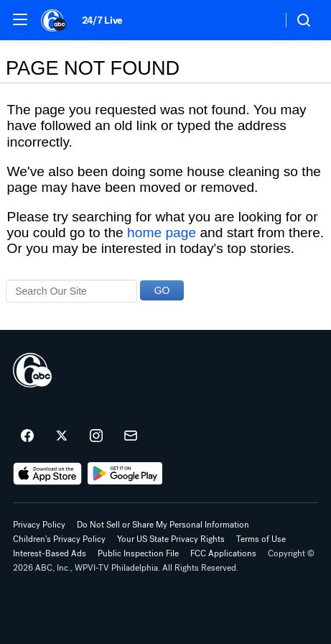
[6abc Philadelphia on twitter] (62, 436)
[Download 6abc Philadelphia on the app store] (47, 474)
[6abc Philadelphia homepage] (54, 20)
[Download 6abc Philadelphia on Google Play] (125, 474)
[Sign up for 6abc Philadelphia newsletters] (131, 436)
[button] (20, 19)
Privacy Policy (39, 525)
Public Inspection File (138, 553)
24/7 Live (102, 20)
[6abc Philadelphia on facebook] (27, 436)
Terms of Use (261, 539)
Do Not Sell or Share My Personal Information (163, 525)
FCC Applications (223, 553)
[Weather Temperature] (260, 20)
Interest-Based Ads (50, 553)
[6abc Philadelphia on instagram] (96, 436)
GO (162, 290)
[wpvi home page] (32, 370)
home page (162, 233)
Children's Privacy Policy (59, 539)
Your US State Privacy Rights (171, 539)
